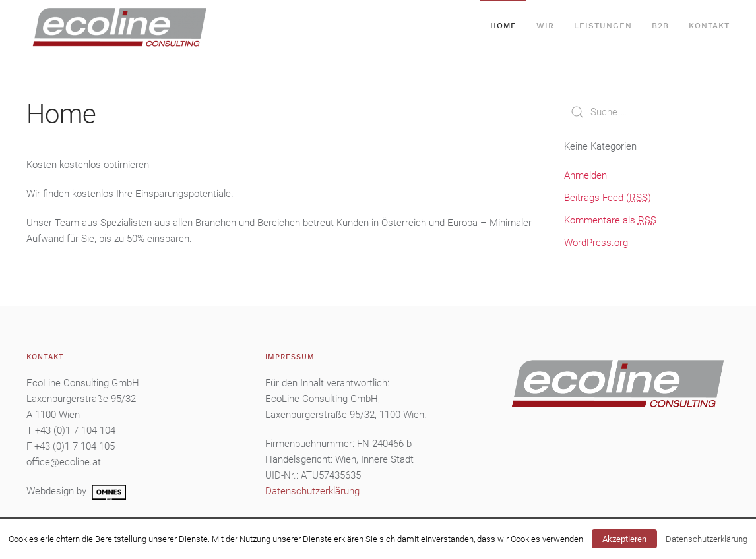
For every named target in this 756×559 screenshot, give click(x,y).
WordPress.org (596, 243)
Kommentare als (610, 220)
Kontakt (709, 26)
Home (503, 26)
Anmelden (585, 175)
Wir (545, 26)
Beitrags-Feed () (608, 198)
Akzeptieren (624, 539)
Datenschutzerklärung (707, 539)
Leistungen (603, 26)
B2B (660, 26)
